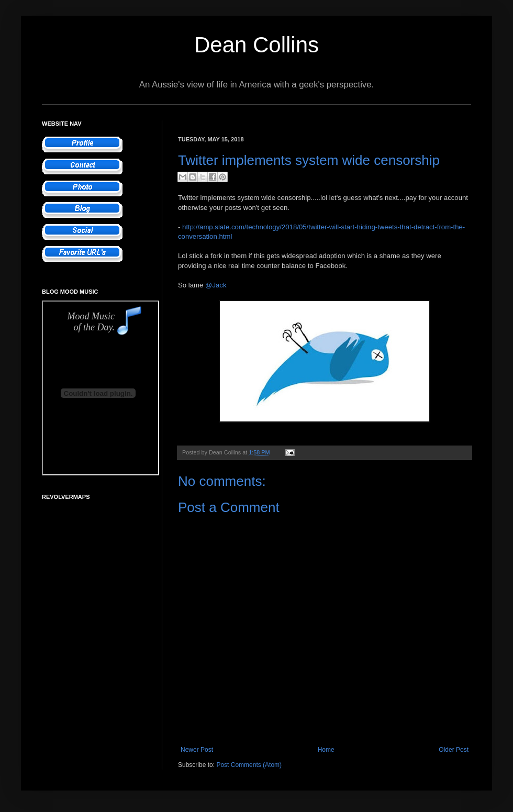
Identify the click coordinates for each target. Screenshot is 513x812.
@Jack (216, 285)
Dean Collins (256, 45)
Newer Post (197, 750)
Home (326, 750)
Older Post (454, 750)
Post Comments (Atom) (249, 765)
